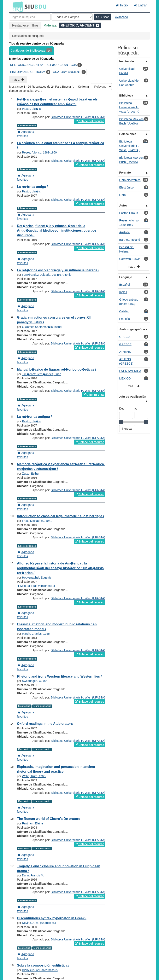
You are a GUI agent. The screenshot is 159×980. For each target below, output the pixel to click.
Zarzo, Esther (31, 474)
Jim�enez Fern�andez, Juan (42, 374)
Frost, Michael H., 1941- (37, 521)
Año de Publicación (133, 397)
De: (122, 408)
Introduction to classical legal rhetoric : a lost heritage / (61, 516)
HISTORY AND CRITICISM (28, 72)
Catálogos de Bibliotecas (28, 51)
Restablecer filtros (25, 25)
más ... (18, 80)
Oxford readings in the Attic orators (45, 724)
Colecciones (128, 134)
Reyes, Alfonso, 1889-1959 (39, 152)
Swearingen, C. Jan (35, 681)
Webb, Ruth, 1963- (34, 776)
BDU (17, 6)
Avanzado (122, 17)
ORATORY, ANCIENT (67, 72)
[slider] (121, 422)
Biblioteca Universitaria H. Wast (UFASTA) (78, 117)
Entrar (140, 5)
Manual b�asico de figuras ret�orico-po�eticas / (57, 369)
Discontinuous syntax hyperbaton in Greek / (52, 918)
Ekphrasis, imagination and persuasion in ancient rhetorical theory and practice (56, 769)
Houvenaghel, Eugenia (37, 578)
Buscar (102, 17)
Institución (127, 61)
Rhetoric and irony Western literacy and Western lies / (59, 676)
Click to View (94, 395)
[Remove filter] (98, 25)
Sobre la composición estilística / (43, 965)
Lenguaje (126, 277)
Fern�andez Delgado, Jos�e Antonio (47, 275)
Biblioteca (126, 95)
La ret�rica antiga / (32, 187)
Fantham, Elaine (33, 823)
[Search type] (72, 17)
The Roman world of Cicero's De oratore (49, 819)
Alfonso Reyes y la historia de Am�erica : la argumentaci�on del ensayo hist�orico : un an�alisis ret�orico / (60, 568)
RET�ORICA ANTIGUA (61, 65)
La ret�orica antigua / (34, 417)
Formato (125, 173)
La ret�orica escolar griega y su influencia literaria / (58, 270)
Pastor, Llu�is (31, 109)
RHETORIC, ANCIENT (27, 65)
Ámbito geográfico (132, 329)
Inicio (122, 5)
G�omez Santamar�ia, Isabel (42, 327)
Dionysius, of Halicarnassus (40, 970)
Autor (123, 205)
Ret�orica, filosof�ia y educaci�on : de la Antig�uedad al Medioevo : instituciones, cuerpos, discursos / (57, 231)
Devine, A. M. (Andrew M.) (39, 923)
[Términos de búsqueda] (30, 17)
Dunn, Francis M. (33, 875)
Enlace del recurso (89, 121)
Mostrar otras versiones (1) (36, 586)
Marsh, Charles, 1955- (36, 634)
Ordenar (84, 87)
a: (136, 408)
